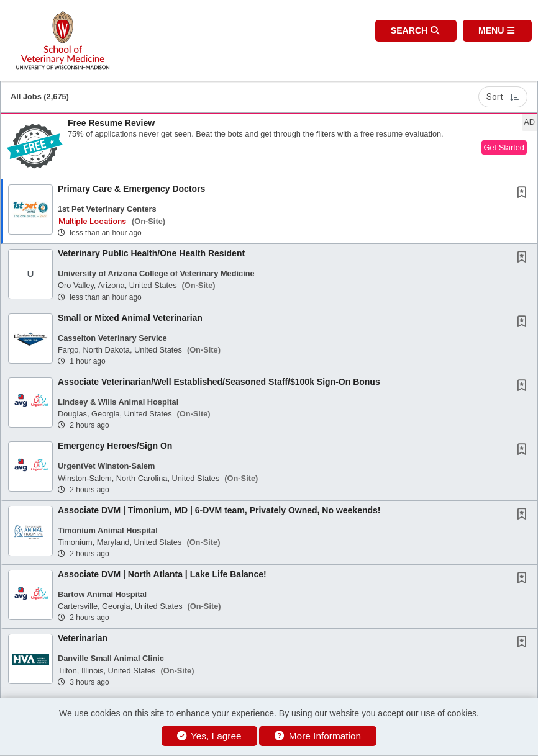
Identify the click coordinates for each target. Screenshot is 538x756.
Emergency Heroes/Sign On (115, 446)
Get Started (504, 147)
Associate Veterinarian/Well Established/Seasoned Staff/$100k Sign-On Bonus (219, 382)
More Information (318, 736)
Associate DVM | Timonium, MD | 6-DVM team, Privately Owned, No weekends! (219, 510)
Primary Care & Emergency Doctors (131, 189)
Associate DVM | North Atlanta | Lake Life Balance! (162, 574)
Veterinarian (83, 638)
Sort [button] (503, 97)
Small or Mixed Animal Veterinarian (130, 318)
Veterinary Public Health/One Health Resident (151, 253)
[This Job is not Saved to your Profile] (524, 194)
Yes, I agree (209, 736)
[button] (497, 31)
